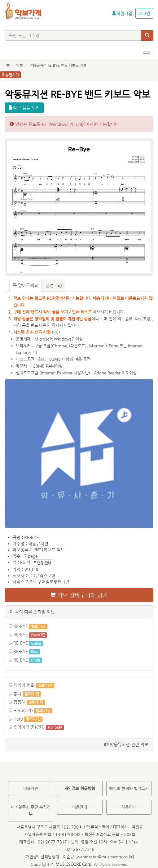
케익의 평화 (24, 685)
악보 (20, 65)
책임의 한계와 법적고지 (129, 788)
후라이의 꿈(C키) (29, 727)
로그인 (144, 13)
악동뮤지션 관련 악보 (126, 744)
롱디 (17, 694)
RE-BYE (21, 626)
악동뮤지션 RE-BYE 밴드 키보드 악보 (58, 65)
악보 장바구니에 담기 (79, 595)
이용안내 (80, 807)
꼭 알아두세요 (25, 285)
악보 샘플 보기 (24, 108)
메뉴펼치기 (10, 75)
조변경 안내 (42, 563)
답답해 (19, 702)
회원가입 (122, 13)
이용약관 (31, 788)
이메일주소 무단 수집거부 (31, 810)
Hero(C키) (23, 710)
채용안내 (129, 807)
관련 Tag (54, 285)
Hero (18, 719)
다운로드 (78, 346)
